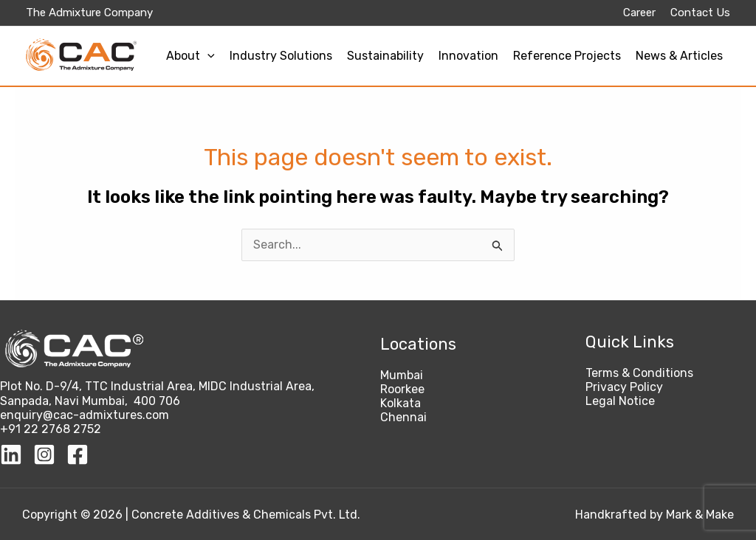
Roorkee (402, 389)
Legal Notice (620, 401)
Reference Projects (567, 56)
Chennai (403, 417)
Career (639, 13)
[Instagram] (44, 454)
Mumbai (402, 375)
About (190, 56)
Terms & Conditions (639, 373)
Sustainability (385, 56)
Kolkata (401, 403)
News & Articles (679, 56)
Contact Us (700, 13)
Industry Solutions (281, 56)
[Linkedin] (11, 454)
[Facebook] (78, 454)
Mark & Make (700, 515)
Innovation (468, 56)
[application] (207, 56)
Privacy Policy (624, 387)
